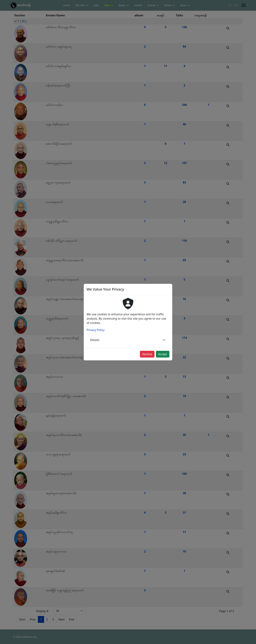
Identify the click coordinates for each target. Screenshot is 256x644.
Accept (163, 354)
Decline (147, 354)
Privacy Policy (96, 330)
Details (95, 340)
